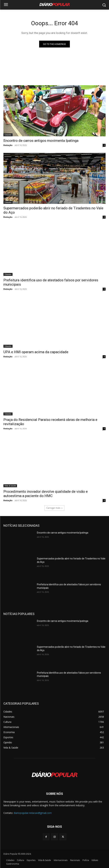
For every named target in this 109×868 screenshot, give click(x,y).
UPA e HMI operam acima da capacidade (36, 352)
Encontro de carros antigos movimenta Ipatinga (41, 141)
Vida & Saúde (10, 486)
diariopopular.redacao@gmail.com (33, 813)
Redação (8, 145)
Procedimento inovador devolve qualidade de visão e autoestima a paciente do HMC (46, 494)
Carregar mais (55, 508)
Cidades (8, 135)
